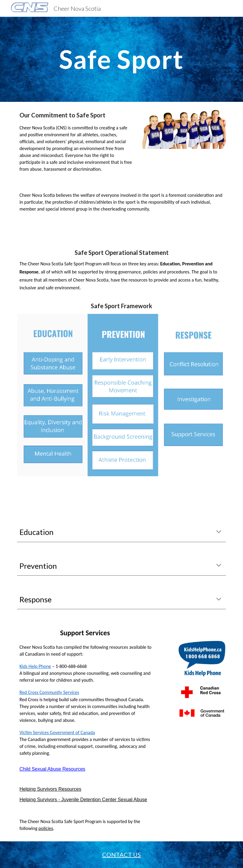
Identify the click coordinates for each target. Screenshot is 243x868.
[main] (121, 59)
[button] (219, 532)
